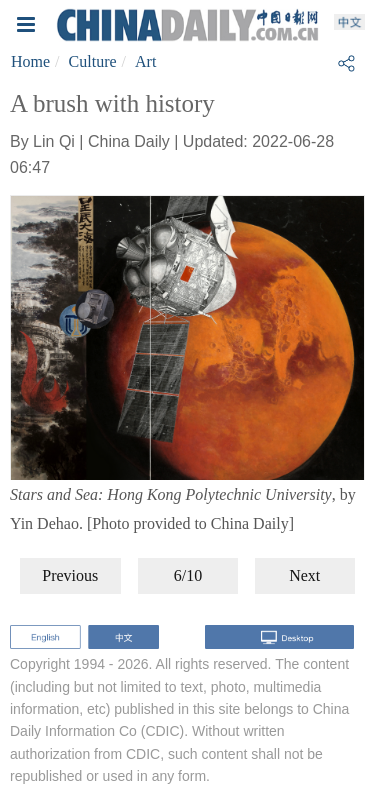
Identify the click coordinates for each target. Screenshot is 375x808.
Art (145, 61)
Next (304, 575)
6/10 (188, 575)
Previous (70, 575)
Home (30, 61)
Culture (93, 61)
